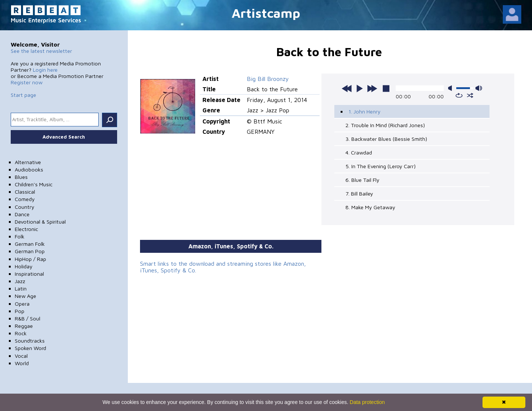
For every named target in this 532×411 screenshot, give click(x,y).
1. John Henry (364, 111)
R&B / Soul (28, 318)
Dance (22, 214)
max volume (479, 88)
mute (451, 88)
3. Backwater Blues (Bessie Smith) (386, 139)
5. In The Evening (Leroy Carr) (381, 166)
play (359, 88)
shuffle (470, 95)
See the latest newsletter (41, 51)
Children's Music (34, 184)
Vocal (21, 356)
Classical (25, 192)
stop (386, 88)
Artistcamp (266, 13)
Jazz (20, 281)
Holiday (24, 266)
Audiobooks (29, 169)
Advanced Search (64, 137)
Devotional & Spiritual (40, 222)
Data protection (367, 402)
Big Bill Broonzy (268, 79)
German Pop (30, 251)
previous (347, 88)
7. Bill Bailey (359, 193)
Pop (20, 311)
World (22, 363)
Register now (27, 82)
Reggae (24, 326)
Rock (21, 333)
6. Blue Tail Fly (362, 180)
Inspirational (29, 274)
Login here (45, 70)
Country (25, 207)
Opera (22, 304)
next (372, 88)
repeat (459, 95)
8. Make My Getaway (370, 207)
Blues (21, 177)
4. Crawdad (359, 152)
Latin (21, 288)
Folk (20, 236)
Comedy (25, 199)
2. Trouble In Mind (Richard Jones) (385, 125)
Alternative (28, 162)
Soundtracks (30, 341)
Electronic (26, 229)
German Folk (30, 244)
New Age (25, 296)
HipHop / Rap (30, 259)
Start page (23, 95)
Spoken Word (30, 348)
